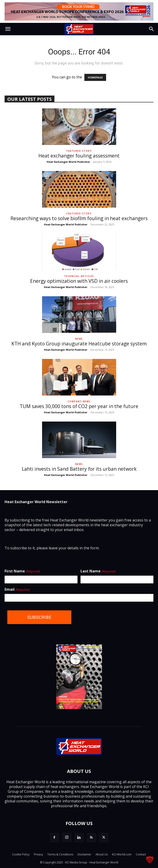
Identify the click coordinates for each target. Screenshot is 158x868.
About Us (102, 854)
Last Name (98, 571)
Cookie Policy (21, 854)
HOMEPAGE (95, 77)
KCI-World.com (122, 854)
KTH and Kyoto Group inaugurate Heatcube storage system (79, 344)
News (79, 339)
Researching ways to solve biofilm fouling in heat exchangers (79, 218)
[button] (8, 29)
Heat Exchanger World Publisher (68, 162)
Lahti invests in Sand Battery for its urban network (79, 469)
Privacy (38, 854)
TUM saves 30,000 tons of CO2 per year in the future (79, 406)
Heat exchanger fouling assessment (79, 156)
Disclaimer (84, 854)
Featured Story (79, 151)
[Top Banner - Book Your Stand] (79, 11)
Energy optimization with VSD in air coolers (79, 281)
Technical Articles (79, 276)
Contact (141, 854)
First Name (22, 571)
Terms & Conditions (60, 854)
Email (17, 590)
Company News (79, 401)
